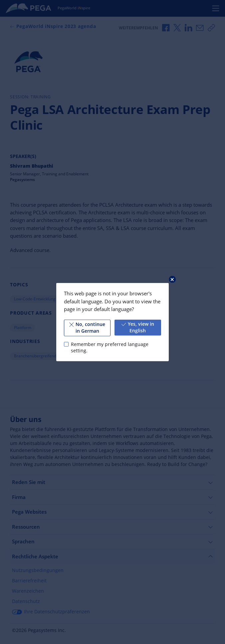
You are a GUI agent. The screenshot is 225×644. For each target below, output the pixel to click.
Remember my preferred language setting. (110, 347)
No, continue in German (87, 328)
